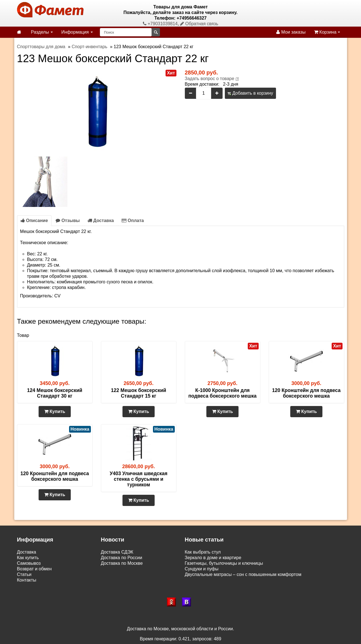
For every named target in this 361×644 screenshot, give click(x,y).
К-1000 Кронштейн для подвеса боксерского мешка (222, 393)
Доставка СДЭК (117, 552)
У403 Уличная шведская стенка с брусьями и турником (138, 479)
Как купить (28, 558)
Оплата (133, 221)
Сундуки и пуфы (202, 569)
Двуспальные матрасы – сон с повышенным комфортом (243, 574)
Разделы (42, 32)
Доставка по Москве (122, 563)
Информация (77, 32)
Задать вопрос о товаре (210, 79)
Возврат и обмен (34, 569)
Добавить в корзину (250, 93)
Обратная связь (199, 24)
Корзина (327, 32)
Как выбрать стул (203, 552)
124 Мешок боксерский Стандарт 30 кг (55, 393)
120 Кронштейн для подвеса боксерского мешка (306, 393)
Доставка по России (122, 558)
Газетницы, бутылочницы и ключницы (224, 563)
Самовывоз (29, 563)
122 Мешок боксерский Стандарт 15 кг (139, 393)
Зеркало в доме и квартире (213, 558)
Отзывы (68, 221)
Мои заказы (291, 32)
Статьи (24, 574)
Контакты (27, 580)
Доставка (101, 221)
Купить (55, 411)
